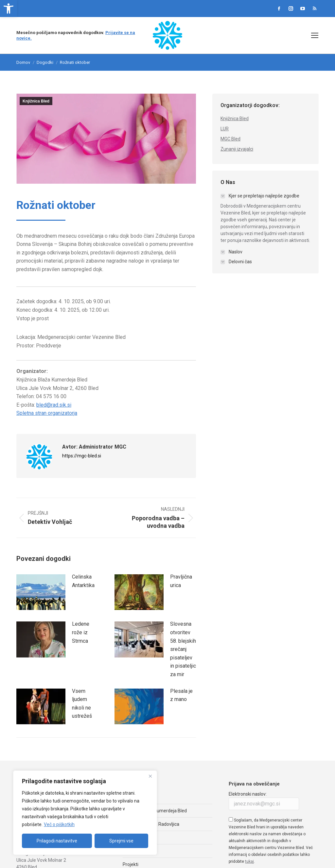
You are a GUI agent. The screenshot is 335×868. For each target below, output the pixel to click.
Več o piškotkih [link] (59, 824)
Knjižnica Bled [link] (36, 101)
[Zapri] (150, 776)
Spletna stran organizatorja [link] (47, 413)
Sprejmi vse (121, 841)
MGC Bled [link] (230, 139)
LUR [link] (225, 129)
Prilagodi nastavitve (57, 841)
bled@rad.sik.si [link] (54, 405)
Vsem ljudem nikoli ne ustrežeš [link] (82, 704)
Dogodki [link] (45, 62)
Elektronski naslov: (248, 794)
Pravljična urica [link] (181, 581)
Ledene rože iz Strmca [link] (81, 632)
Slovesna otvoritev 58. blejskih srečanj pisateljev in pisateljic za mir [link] (183, 649)
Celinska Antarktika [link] (83, 581)
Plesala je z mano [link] (181, 695)
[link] (9, 9)
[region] (85, 813)
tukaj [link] (249, 861)
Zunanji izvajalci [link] (237, 149)
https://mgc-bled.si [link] (82, 456)
